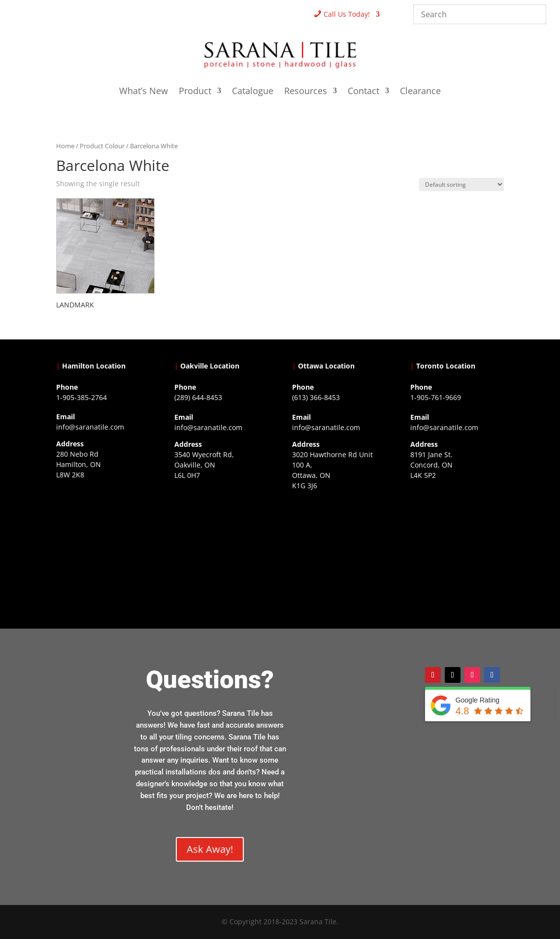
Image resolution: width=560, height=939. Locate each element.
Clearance (420, 92)
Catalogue (253, 92)
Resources (306, 92)
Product (195, 92)
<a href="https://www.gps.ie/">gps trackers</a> (103, 541)
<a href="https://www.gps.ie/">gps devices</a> (339, 552)
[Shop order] (461, 184)
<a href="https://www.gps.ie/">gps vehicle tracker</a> (457, 542)
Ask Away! (210, 849)
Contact (363, 92)
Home (65, 146)
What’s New (144, 92)
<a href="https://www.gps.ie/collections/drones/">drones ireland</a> (221, 542)
